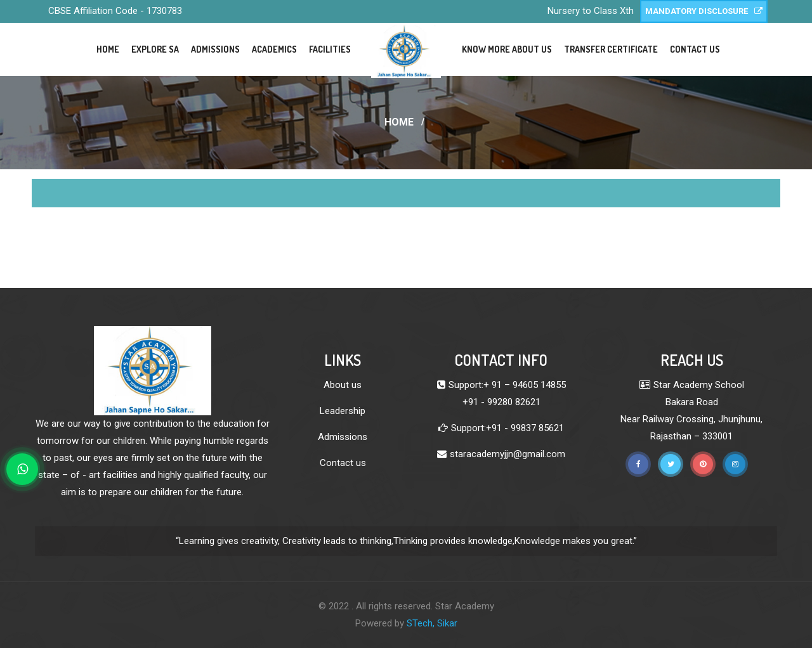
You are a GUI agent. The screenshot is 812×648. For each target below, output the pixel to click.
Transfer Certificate (611, 49)
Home (108, 49)
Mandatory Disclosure (704, 11)
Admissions (215, 49)
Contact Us (695, 49)
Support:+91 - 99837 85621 (507, 428)
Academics (274, 49)
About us (343, 385)
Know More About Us (507, 49)
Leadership (343, 411)
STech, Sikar (432, 623)
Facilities (330, 49)
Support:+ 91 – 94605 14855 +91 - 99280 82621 (507, 393)
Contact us (343, 463)
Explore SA (155, 49)
